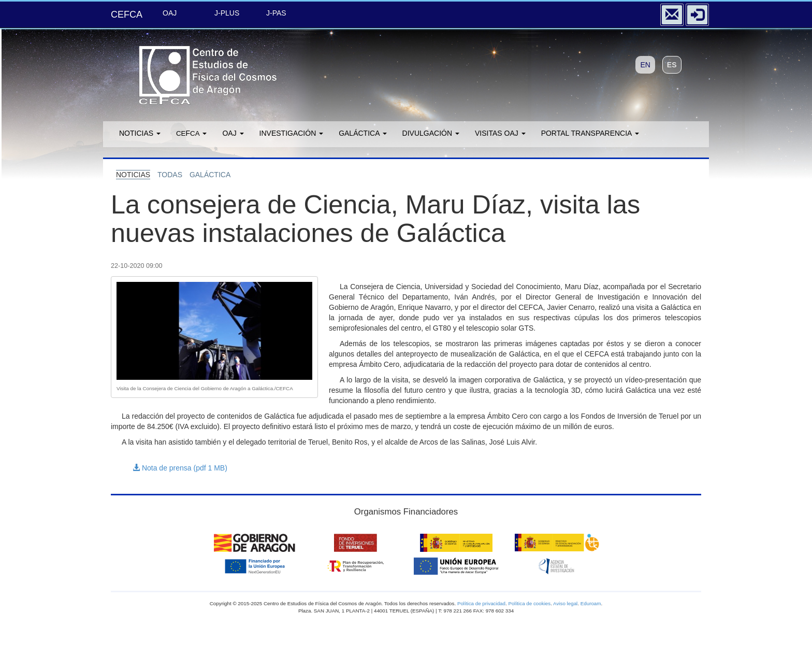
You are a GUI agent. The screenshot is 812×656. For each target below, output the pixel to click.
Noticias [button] (140, 133)
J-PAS (276, 13)
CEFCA (127, 15)
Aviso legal (565, 603)
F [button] (191, 133)
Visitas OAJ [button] (500, 133)
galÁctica (210, 175)
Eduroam (591, 603)
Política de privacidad (481, 603)
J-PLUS (227, 13)
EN (645, 65)
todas (170, 175)
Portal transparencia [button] (590, 133)
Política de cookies (529, 603)
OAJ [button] (233, 133)
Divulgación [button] (431, 133)
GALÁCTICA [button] (363, 133)
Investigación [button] (292, 133)
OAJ (170, 13)
